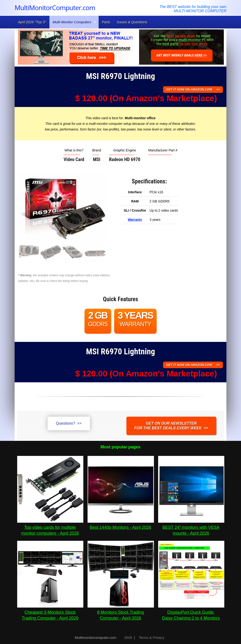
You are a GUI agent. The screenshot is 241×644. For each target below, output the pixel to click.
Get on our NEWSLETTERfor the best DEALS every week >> (171, 426)
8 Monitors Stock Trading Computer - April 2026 (121, 612)
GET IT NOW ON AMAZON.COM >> (193, 89)
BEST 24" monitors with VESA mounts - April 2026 (191, 527)
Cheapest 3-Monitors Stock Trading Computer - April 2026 (50, 612)
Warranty (135, 220)
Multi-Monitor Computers (75, 22)
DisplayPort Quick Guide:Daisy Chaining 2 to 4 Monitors (191, 612)
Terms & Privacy (152, 638)
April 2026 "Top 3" (32, 22)
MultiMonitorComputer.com (55, 8)
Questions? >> (69, 423)
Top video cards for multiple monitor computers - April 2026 (50, 527)
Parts (106, 22)
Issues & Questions (132, 22)
